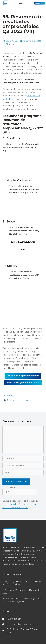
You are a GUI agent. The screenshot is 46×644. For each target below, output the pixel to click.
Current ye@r (9, 487)
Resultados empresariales (20, 400)
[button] (21, 3)
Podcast (11, 396)
